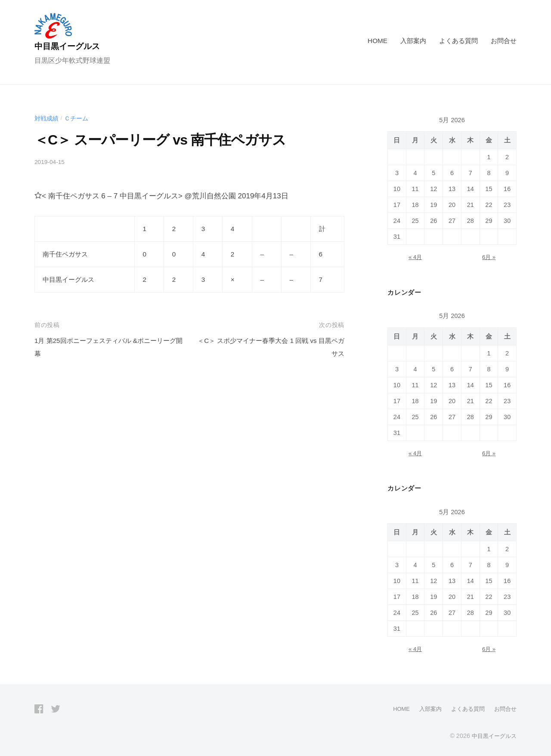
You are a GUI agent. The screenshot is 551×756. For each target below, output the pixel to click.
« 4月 (415, 257)
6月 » (489, 257)
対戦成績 (47, 118)
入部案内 (413, 41)
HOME (378, 41)
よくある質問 (458, 41)
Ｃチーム (79, 118)
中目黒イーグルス (73, 46)
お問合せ (504, 41)
